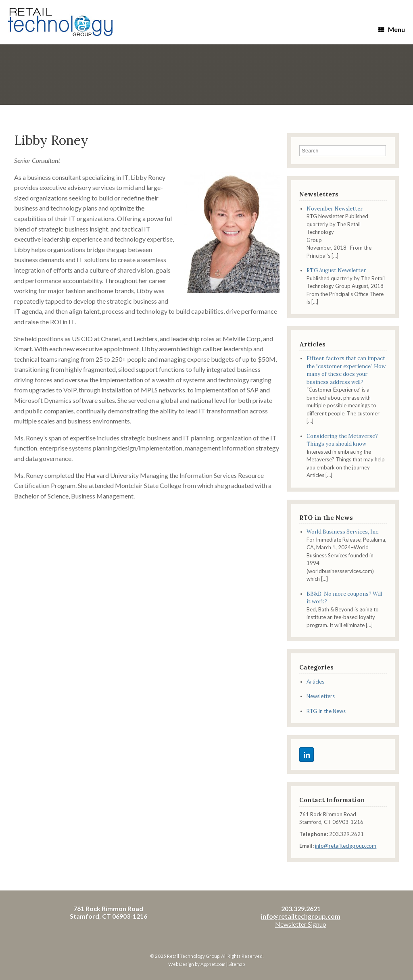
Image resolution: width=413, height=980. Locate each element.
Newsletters (321, 696)
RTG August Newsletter (336, 270)
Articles (315, 682)
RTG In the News (326, 711)
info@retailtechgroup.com (346, 846)
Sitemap (237, 964)
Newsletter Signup (301, 924)
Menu (392, 29)
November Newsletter (335, 209)
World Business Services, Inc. (343, 532)
